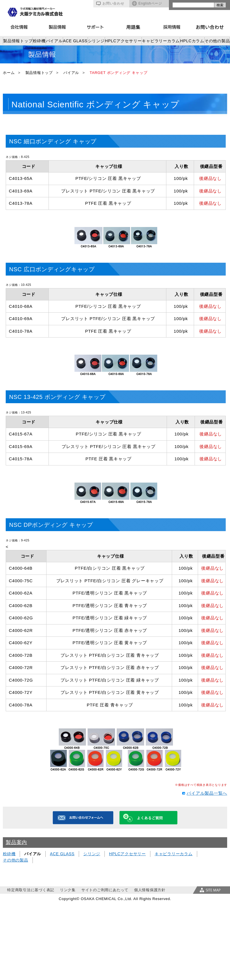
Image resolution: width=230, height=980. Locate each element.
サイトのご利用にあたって (105, 890)
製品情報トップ (18, 41)
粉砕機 (39, 41)
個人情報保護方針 (150, 890)
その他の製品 (217, 41)
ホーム (9, 73)
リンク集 (68, 890)
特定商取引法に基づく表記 (31, 890)
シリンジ (96, 41)
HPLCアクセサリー (123, 41)
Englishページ (147, 3)
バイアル (54, 41)
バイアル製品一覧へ (207, 793)
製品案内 (16, 842)
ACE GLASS (75, 41)
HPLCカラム (192, 41)
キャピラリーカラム (161, 41)
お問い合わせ (110, 3)
